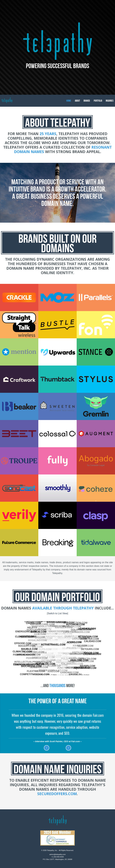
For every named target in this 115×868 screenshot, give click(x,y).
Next (68, 748)
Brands (87, 101)
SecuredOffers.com (57, 794)
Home (69, 101)
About (77, 101)
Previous (47, 748)
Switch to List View (57, 613)
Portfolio (98, 101)
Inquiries (110, 101)
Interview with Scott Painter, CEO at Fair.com (57, 741)
